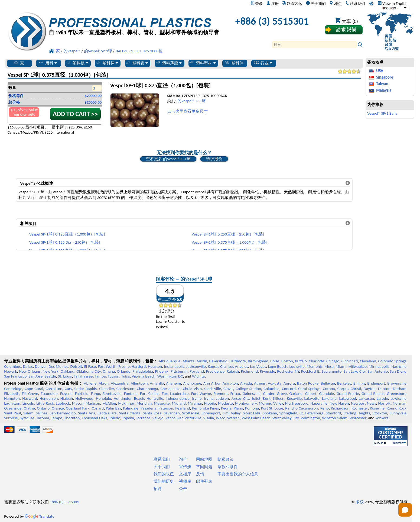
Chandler (106, 389)
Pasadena (149, 408)
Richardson (340, 408)
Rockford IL (310, 371)
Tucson (114, 376)
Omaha (109, 371)
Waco (220, 418)
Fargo (96, 394)
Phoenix (162, 371)
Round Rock (397, 408)
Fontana (131, 394)
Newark (10, 371)
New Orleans (30, 371)
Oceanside (13, 408)
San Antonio (378, 371)
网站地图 (204, 459)
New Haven (339, 403)
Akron (104, 383)
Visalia (209, 418)
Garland (296, 394)
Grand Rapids (373, 394)
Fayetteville (112, 394)
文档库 (185, 474)
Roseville (377, 408)
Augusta (275, 383)
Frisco (235, 394)
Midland (179, 403)
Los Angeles (238, 366)
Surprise (11, 418)
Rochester (360, 408)
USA (380, 71)
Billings (359, 383)
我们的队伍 (164, 474)
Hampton (12, 398)
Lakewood (348, 398)
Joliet (256, 398)
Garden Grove (275, 394)
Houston (155, 366)
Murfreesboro (297, 403)
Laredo (382, 398)
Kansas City (217, 366)
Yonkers (382, 418)
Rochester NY (288, 371)
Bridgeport (376, 383)
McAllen (109, 403)
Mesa (329, 366)
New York (51, 371)
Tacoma (43, 418)
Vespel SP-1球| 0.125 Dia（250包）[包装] (65, 242)
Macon (78, 403)
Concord (289, 389)
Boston (287, 361)
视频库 (185, 481)
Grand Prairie (348, 394)
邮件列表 (204, 481)
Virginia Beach (144, 376)
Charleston (125, 389)
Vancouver (174, 418)
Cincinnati (349, 361)
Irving (209, 398)
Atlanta (188, 361)
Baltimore (237, 361)
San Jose (35, 376)
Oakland (68, 371)
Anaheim (173, 383)
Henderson (49, 398)
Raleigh (233, 371)
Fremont (221, 394)
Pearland (183, 408)
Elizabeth (12, 394)
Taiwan (382, 84)
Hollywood (84, 398)
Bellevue (328, 383)
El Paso (90, 366)
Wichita (198, 376)
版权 (360, 502)
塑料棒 (107, 63)
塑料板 (77, 63)
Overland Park (78, 408)
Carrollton (54, 389)
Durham (400, 389)
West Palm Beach (256, 418)
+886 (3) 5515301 (272, 21)
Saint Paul (12, 413)
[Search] (314, 45)
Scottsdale (191, 413)
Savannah (172, 413)
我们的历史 (164, 481)
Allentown (139, 383)
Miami (341, 366)
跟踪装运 (292, 4)
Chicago (333, 361)
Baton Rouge (308, 383)
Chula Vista (192, 389)
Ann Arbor (212, 383)
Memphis (315, 366)
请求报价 (214, 159)
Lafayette (312, 398)
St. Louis (65, 376)
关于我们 (316, 4)
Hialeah (67, 398)
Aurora (289, 383)
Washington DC (170, 376)
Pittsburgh (179, 371)
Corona (329, 389)
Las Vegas (258, 366)
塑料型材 (202, 63)
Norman (400, 403)
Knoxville (294, 398)
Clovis (228, 389)
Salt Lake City (355, 371)
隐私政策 (226, 459)
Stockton (380, 413)
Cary (68, 389)
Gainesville (251, 394)
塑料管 (136, 63)
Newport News (364, 403)
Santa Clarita (130, 413)
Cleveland (368, 361)
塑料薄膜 (168, 63)
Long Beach (278, 366)
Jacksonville (196, 366)
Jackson (222, 398)
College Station (248, 389)
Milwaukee (358, 366)
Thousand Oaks (95, 418)
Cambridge (13, 389)
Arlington (230, 383)
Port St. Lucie (272, 408)
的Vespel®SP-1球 (192, 101)
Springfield (288, 413)
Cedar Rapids (86, 389)
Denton (384, 389)
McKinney (126, 403)
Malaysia (384, 90)
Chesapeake (170, 389)
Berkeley (344, 383)
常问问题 (204, 467)
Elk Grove (30, 394)
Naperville (319, 403)
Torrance (143, 418)
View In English (393, 4)
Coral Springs (309, 389)
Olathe (29, 408)
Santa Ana (87, 413)
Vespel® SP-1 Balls (382, 113)
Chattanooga (147, 389)
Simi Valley (232, 413)
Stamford (333, 413)
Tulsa (126, 376)
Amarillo (157, 383)
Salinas (41, 413)
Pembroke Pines (205, 408)
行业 (263, 63)
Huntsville (155, 398)
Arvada (246, 383)
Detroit (76, 366)
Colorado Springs (392, 361)
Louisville (297, 366)
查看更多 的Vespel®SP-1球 (168, 159)
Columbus (12, 366)
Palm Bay (113, 408)
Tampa (100, 376)
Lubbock (63, 403)
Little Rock (45, 403)
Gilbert (311, 394)
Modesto (225, 403)
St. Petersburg (311, 413)
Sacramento (332, 371)
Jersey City (240, 398)
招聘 (158, 489)
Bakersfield (218, 361)
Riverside (268, 371)
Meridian (144, 403)
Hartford (139, 366)
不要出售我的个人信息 (238, 474)
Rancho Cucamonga (302, 408)
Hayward (30, 398)
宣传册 (185, 467)
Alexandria (120, 383)
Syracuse (27, 418)
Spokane (270, 413)
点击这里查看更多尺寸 (187, 111)
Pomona (252, 408)
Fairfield (82, 394)
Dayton (370, 389)
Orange (58, 408)
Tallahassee (83, 376)
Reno (325, 408)
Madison (93, 403)
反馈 (200, 474)
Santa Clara (107, 413)
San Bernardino (63, 413)
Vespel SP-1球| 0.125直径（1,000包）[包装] (67, 234)
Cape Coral (34, 389)
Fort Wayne (201, 394)
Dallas (28, 366)
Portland (197, 371)
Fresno (124, 366)
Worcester (358, 418)
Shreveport (211, 413)
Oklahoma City (88, 371)
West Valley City (286, 418)
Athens (260, 383)
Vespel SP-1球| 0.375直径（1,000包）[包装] (229, 242)
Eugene (66, 394)
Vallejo (158, 418)
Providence (215, 371)
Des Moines (58, 366)
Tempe (56, 418)
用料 (48, 63)
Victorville (193, 418)
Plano (238, 408)
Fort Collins (150, 394)
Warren (233, 418)
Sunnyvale (398, 413)
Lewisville (398, 398)
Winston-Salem (335, 418)
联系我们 (355, 4)
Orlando (124, 371)
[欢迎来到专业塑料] (134, 23)
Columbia (271, 389)
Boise (275, 361)
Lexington (12, 403)
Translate (40, 516)
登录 (257, 4)
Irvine (197, 398)
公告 (183, 489)
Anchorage (192, 383)
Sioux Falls (252, 413)
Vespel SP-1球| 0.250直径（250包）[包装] (228, 234)
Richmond (249, 371)
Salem (28, 413)
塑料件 (234, 63)
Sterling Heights (357, 413)
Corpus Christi (349, 389)
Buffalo (301, 361)
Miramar (195, 403)
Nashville (399, 366)
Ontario (43, 408)
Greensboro (396, 394)
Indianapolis (174, 366)
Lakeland (329, 398)
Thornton (72, 418)
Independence (178, 398)
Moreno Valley (271, 403)
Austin (202, 361)
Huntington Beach (129, 398)
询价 (183, 459)
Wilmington (310, 418)
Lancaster (366, 398)
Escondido (49, 394)
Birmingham (258, 361)
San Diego (398, 371)
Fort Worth (107, 366)
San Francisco (15, 376)
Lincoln (28, 403)
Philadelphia (143, 371)
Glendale (326, 394)
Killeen (279, 398)
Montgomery (246, 403)
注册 (273, 4)
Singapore (385, 77)
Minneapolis (379, 366)
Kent (267, 398)
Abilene (90, 383)
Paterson (166, 408)
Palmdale (131, 408)
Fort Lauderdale (175, 394)
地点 (335, 4)
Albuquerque (170, 361)
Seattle (50, 376)
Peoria (226, 408)
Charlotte (316, 361)
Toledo (115, 418)
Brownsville (397, 383)
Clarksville (213, 389)
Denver (41, 366)
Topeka (128, 418)
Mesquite (162, 403)
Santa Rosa (152, 413)
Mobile (210, 403)
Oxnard (98, 408)
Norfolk (385, 403)
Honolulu (103, 398)
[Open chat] (405, 510)
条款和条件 (228, 467)
